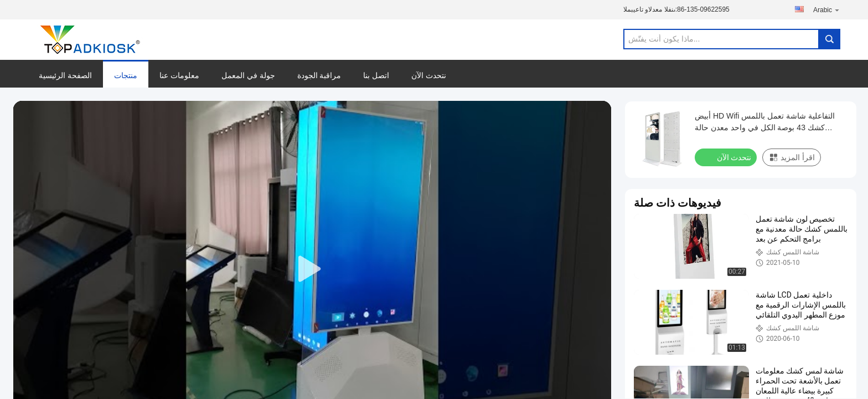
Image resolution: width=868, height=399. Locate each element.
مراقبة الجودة (319, 75)
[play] (312, 269)
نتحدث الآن (429, 75)
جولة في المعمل (248, 75)
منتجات (126, 75)
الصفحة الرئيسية (65, 75)
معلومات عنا (179, 75)
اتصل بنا (376, 75)
